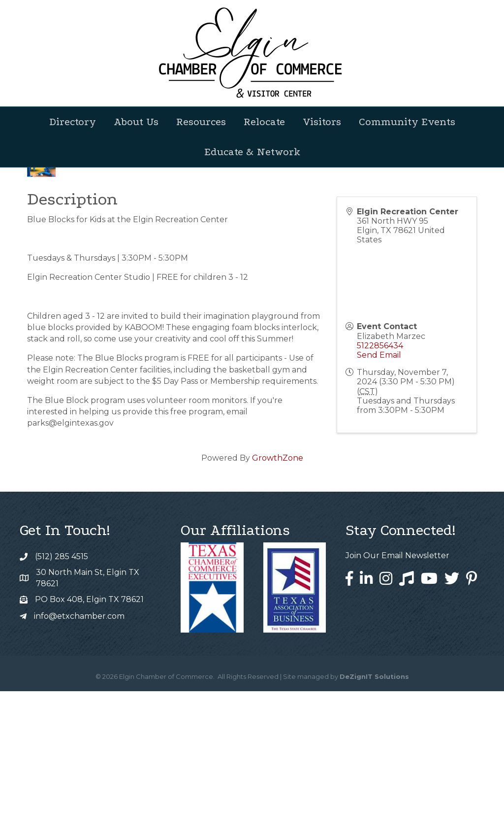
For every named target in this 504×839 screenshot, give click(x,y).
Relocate (264, 122)
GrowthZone (278, 606)
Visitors (322, 122)
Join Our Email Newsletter (397, 703)
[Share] (353, 299)
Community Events (407, 122)
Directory (73, 122)
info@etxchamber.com (79, 764)
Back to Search (54, 282)
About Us (136, 122)
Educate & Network (252, 152)
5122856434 (380, 493)
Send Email (379, 503)
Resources (201, 122)
